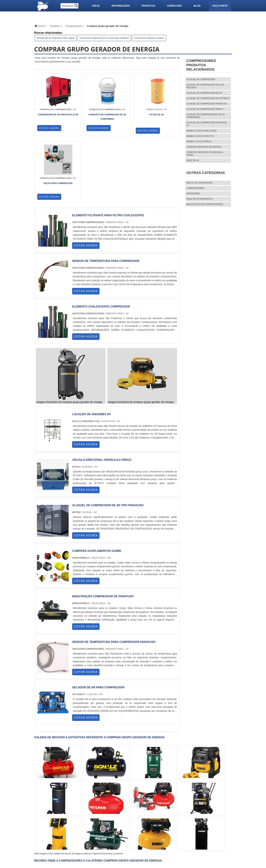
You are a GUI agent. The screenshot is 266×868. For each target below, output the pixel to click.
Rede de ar (193, 160)
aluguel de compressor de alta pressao (205, 86)
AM (132, 806)
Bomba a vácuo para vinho (202, 131)
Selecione (43, 806)
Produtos (148, 6)
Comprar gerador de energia (204, 147)
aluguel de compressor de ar (204, 93)
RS (93, 806)
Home (167, 827)
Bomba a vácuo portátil (200, 136)
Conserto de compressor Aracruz (149, 38)
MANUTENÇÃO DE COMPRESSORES (205, 204)
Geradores (193, 194)
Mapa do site (172, 839)
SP (73, 806)
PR (80, 806)
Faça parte (220, 6)
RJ (53, 806)
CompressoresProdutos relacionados (201, 65)
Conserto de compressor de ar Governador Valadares (104, 38)
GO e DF (122, 806)
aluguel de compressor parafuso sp (207, 124)
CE (113, 806)
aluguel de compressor (201, 79)
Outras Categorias (206, 173)
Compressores (195, 188)
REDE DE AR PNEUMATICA (200, 199)
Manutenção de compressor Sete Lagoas (56, 38)
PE (100, 806)
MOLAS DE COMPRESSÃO (199, 183)
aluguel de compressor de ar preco (208, 98)
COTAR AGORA (49, 131)
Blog (197, 6)
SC (86, 806)
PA (139, 806)
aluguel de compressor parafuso (207, 104)
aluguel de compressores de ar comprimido (206, 116)
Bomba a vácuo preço (199, 142)
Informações (121, 6)
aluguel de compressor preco (205, 109)
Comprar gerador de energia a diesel (205, 154)
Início (96, 6)
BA (106, 806)
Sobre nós (174, 6)
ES (67, 806)
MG (60, 806)
